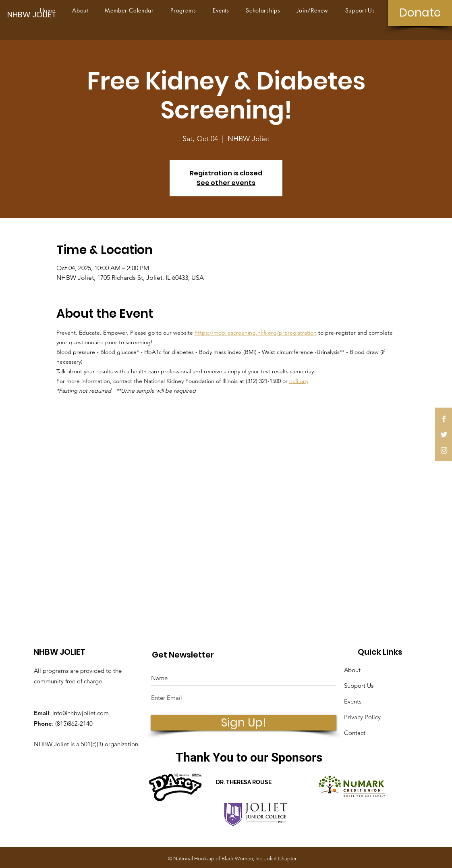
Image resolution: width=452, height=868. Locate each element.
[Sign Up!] (244, 723)
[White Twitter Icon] (444, 435)
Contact (355, 733)
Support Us (359, 686)
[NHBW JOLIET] (35, 14)
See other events (226, 183)
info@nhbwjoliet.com (81, 713)
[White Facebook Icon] (444, 419)
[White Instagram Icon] (444, 450)
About (352, 670)
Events (353, 701)
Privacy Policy (362, 717)
